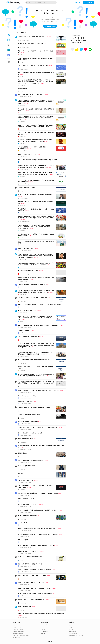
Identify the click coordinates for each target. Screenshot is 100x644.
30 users (27, 211)
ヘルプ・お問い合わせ (18, 629)
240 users (49, 285)
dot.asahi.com (23, 378)
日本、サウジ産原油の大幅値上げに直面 (28, 336)
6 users (22, 447)
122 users (42, 83)
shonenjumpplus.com (25, 40)
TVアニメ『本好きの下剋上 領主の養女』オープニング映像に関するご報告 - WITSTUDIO (36, 181)
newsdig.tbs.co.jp (24, 260)
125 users (36, 257)
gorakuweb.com (23, 156)
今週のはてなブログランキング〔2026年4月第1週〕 (31, 599)
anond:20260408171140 (25, 525)
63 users (29, 149)
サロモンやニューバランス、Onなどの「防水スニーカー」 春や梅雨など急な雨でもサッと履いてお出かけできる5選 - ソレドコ (36, 174)
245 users (61, 325)
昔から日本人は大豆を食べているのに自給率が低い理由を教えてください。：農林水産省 (41, 614)
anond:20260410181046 (25, 97)
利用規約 (15, 625)
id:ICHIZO (22, 579)
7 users (60, 493)
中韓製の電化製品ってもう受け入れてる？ (29, 551)
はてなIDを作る (88, 2)
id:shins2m (22, 457)
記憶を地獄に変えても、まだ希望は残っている (30, 564)
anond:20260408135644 (25, 542)
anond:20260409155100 (25, 429)
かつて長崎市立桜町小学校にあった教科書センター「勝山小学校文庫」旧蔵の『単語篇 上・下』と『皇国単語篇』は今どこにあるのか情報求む (36, 383)
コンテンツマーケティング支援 (76, 635)
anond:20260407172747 (25, 596)
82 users (49, 167)
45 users (56, 545)
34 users (30, 60)
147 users (50, 292)
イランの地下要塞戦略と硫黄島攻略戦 (28, 422)
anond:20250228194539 (25, 435)
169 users (23, 203)
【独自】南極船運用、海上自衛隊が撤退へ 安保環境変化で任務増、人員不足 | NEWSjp (36, 59)
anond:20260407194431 (25, 572)
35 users (51, 174)
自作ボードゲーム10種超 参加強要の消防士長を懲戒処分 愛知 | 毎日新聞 (37, 160)
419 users (42, 551)
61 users (38, 154)
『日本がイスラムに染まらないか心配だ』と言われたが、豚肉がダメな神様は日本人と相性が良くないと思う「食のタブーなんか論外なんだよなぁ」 (36, 102)
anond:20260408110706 (25, 482)
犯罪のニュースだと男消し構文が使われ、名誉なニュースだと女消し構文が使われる (40, 305)
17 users (46, 460)
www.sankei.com (23, 281)
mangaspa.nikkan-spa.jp (25, 274)
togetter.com (22, 105)
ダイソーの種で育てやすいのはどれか (28, 516)
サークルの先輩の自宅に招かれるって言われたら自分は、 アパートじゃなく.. (38, 534)
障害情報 (43, 629)
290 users (20, 196)
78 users (26, 134)
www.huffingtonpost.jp (25, 222)
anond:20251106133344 (25, 585)
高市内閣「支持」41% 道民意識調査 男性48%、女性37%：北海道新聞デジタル (36, 210)
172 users (34, 331)
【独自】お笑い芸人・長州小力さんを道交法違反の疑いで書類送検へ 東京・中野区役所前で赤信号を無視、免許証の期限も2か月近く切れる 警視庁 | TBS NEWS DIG (36, 256)
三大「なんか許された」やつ (25, 480)
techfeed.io (22, 205)
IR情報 (70, 627)
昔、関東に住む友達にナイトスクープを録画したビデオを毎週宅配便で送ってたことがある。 (41, 447)
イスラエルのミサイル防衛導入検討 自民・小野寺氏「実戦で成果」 (36, 194)
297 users (36, 480)
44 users (52, 127)
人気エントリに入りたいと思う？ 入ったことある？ (31, 94)
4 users (40, 422)
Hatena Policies (16, 637)
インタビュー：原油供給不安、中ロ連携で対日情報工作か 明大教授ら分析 (36, 242)
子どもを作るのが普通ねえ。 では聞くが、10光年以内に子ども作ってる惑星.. (38, 325)
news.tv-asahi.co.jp (24, 198)
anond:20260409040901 (25, 495)
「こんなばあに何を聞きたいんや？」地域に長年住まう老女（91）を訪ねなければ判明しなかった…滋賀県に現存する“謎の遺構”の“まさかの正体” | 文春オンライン (36, 345)
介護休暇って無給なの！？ (25, 331)
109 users (26, 103)
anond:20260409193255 (25, 392)
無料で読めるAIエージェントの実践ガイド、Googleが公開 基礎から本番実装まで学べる (36, 235)
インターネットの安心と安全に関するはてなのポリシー (81, 39)
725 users (34, 347)
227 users (41, 270)
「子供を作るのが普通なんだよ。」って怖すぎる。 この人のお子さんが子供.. (38, 427)
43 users (27, 111)
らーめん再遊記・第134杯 (25, 607)
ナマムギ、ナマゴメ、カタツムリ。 (27, 396)
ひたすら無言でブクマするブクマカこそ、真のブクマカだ (33, 65)
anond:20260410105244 (25, 307)
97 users (30, 89)
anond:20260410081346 (25, 327)
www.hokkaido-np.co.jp (25, 213)
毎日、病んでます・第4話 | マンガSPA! (28, 270)
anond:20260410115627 (25, 287)
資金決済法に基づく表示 (18, 633)
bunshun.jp (22, 85)
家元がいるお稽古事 (23, 540)
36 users (64, 305)
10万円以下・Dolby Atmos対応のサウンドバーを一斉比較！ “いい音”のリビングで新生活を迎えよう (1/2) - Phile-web (35, 353)
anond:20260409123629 (25, 462)
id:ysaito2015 (23, 301)
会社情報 (71, 625)
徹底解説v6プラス (23, 89)
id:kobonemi (23, 560)
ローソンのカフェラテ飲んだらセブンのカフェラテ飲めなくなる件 (35, 594)
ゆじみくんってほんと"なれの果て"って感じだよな (31, 582)
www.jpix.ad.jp (23, 91)
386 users (23, 220)
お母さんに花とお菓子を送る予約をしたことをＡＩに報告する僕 (35, 570)
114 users (36, 249)
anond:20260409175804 (25, 424)
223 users (60, 390)
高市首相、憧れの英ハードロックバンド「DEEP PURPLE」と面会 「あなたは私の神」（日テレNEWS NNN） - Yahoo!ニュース (36, 166)
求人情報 (71, 629)
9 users (21, 74)
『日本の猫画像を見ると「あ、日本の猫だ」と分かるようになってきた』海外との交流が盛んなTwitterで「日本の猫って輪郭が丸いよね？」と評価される (36, 227)
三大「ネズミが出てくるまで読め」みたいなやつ (31, 433)
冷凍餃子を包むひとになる (25, 402)
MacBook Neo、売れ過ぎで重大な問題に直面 (30, 557)
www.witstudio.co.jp (24, 184)
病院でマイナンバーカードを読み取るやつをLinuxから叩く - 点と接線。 (36, 52)
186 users (41, 504)
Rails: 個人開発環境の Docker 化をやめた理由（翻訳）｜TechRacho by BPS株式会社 (36, 148)
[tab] (9, 35)
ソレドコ (43, 633)
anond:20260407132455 (25, 501)
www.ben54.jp (23, 294)
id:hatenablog (23, 603)
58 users (48, 354)
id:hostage (22, 418)
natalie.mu (22, 129)
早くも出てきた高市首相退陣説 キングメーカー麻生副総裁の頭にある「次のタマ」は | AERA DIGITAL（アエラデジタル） (36, 375)
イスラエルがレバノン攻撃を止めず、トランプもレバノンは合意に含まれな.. (38, 493)
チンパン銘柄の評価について (25, 439)
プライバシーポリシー (18, 627)
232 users (60, 160)
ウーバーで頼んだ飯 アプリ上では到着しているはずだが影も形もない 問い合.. (38, 510)
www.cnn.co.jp (23, 136)
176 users (24, 243)
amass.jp (22, 143)
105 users (49, 265)
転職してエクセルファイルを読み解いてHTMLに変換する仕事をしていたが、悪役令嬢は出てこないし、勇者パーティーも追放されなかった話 (36, 318)
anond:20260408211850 (25, 507)
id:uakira (22, 387)
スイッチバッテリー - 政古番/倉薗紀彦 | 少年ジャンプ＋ (32, 37)
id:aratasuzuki (23, 371)
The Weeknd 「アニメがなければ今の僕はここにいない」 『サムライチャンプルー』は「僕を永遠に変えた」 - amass (36, 140)
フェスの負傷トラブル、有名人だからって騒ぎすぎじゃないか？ (35, 588)
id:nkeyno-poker (23, 442)
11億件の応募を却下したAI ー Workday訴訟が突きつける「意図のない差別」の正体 (36, 487)
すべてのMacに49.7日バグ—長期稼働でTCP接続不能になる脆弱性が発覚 (36, 203)
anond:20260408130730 (25, 548)
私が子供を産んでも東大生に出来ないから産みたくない (32, 285)
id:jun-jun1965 (23, 191)
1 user (35, 439)
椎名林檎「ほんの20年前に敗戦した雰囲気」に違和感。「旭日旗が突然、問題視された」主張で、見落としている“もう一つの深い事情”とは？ (36, 218)
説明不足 (20, 473)
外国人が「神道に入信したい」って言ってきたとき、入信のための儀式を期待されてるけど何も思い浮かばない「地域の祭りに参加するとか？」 (36, 118)
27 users (51, 298)
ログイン (77, 2)
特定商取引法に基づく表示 (19, 631)
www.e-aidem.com (24, 267)
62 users (50, 65)
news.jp (21, 62)
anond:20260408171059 (25, 531)
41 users (46, 433)
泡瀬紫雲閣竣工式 (23, 453)
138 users (31, 228)
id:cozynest (22, 470)
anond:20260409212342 (25, 398)
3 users (19, 409)
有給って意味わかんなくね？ (25, 249)
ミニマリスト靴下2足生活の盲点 (26, 466)
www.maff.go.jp (23, 618)
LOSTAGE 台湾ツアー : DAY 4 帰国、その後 (29, 414)
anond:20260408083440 (25, 566)
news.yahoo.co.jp (24, 169)
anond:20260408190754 (25, 512)
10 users (60, 534)
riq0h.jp (21, 55)
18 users (34, 402)
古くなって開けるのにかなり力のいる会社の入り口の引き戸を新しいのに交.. (38, 528)
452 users (60, 427)
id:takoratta (22, 490)
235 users (23, 319)
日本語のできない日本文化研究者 (27, 187)
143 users (29, 487)
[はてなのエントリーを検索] (41, 2)
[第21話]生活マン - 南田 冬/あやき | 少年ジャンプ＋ (31, 44)
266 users (39, 311)
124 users (31, 236)
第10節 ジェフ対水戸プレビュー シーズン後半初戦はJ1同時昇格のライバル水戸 (36, 368)
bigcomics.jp (23, 610)
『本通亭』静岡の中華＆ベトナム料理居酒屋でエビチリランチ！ (35, 407)
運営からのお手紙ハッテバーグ (26, 499)
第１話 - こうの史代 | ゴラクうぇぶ (27, 310)
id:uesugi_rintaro (23, 363)
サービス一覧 (44, 625)
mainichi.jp (22, 162)
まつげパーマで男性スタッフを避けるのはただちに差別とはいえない (36, 545)
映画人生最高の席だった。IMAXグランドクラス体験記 (32, 575)
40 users (23, 53)
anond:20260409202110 (25, 404)
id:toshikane (22, 477)
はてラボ (43, 627)
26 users (47, 44)
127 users (39, 396)
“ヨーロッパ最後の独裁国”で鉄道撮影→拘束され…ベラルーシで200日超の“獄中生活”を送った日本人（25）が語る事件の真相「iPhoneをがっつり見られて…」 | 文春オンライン (36, 82)
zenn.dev (22, 322)
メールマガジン (44, 631)
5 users (47, 94)
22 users (49, 37)
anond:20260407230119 (25, 590)
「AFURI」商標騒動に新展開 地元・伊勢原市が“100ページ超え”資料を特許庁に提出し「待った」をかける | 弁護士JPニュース (36, 291)
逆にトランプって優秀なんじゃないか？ (28, 504)
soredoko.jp (22, 177)
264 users (40, 516)
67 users (48, 376)
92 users (31, 540)
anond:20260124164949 (25, 450)
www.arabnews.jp (24, 340)
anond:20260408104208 (25, 553)
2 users (48, 575)
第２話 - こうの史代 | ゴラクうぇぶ (27, 154)
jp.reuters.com (23, 245)
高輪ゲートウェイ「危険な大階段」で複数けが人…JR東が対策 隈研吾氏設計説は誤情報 (36, 278)
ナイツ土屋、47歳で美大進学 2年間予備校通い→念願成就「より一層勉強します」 (36, 110)
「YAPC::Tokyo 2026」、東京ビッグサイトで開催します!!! (33, 298)
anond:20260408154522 (25, 536)
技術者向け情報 (72, 631)
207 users (30, 182)
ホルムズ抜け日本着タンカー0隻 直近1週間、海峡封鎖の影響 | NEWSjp (36, 73)
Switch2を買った (23, 523)
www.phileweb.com (24, 356)
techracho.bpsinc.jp (24, 151)
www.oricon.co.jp (24, 113)
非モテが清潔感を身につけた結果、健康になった (31, 460)
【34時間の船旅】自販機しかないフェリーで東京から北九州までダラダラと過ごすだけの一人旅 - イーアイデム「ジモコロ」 (36, 264)
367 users (31, 279)
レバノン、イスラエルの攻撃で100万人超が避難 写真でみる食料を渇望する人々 (36, 133)
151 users (24, 120)
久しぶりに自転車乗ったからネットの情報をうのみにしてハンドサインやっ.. (38, 390)
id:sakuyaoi (22, 411)
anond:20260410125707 (25, 251)
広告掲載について (73, 633)
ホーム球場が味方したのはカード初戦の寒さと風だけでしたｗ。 (35, 360)
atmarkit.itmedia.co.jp (25, 238)
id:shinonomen (23, 519)
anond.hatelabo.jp (24, 69)
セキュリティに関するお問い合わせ (21, 635)
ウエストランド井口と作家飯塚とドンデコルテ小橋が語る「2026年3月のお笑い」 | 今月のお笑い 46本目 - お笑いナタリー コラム (36, 126)
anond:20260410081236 (25, 333)
